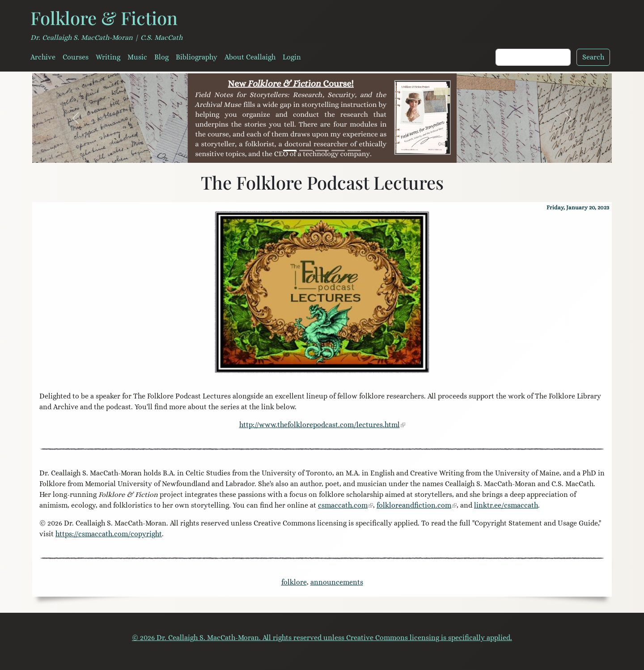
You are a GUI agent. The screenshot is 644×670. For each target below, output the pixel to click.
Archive (43, 57)
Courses (76, 57)
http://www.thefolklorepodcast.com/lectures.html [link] (320, 425)
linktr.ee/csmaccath (506, 505)
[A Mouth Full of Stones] (306, 151)
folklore (294, 582)
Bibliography (197, 57)
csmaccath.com (343, 505)
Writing (108, 57)
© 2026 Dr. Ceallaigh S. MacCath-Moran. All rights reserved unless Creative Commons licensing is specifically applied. (322, 638)
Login (292, 57)
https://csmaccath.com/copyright (109, 534)
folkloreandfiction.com (414, 505)
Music (137, 57)
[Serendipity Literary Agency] (338, 151)
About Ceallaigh (250, 57)
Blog (161, 57)
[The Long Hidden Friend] (354, 151)
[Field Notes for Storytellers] (290, 151)
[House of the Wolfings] (322, 151)
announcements (337, 582)
